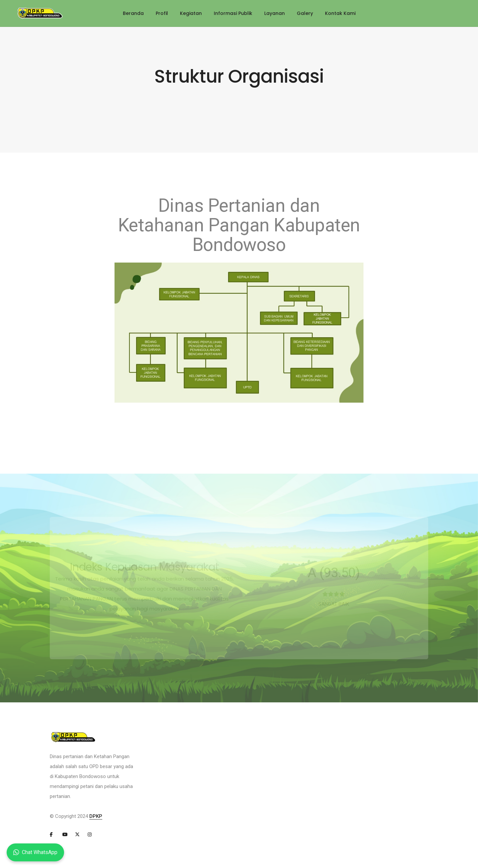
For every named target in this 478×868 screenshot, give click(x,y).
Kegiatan (191, 13)
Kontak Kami (340, 13)
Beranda (133, 13)
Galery (305, 13)
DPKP (96, 816)
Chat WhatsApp (35, 852)
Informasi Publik (233, 13)
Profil (162, 13)
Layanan (275, 13)
